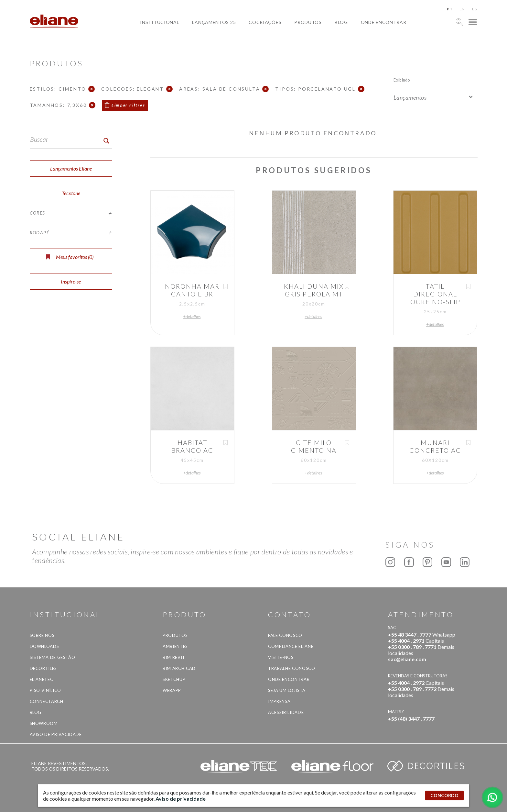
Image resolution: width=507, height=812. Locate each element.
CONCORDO (444, 795)
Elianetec (42, 679)
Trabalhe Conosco (291, 668)
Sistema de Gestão (53, 657)
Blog (341, 22)
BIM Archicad (179, 668)
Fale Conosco (285, 635)
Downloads (44, 646)
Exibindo (402, 80)
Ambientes (175, 646)
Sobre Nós (42, 635)
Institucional (160, 22)
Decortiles (43, 668)
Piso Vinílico (45, 690)
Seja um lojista (287, 690)
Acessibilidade (286, 712)
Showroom (44, 723)
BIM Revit (174, 657)
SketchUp (174, 679)
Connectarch (47, 701)
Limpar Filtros (128, 105)
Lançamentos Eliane (71, 168)
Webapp (172, 690)
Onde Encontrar (384, 22)
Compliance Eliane (291, 646)
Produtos (308, 22)
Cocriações (265, 22)
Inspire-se (71, 281)
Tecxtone (71, 193)
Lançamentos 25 (214, 22)
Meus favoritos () (70, 257)
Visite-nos (281, 657)
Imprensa (279, 701)
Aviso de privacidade (56, 734)
